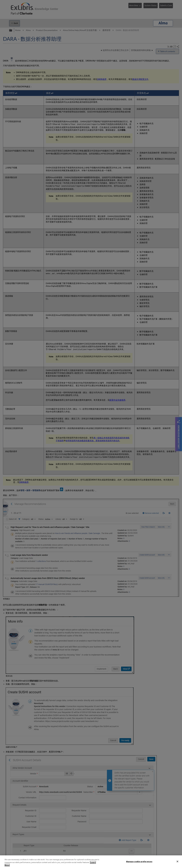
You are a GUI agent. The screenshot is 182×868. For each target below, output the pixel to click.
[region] (91, 862)
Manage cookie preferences (139, 861)
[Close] (177, 861)
